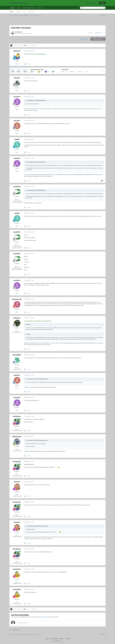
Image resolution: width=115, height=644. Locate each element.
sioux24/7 (17, 121)
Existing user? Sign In (92, 3)
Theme (47, 639)
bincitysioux (17, 416)
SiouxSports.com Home (28, 8)
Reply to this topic (98, 39)
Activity (19, 8)
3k (17, 91)
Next (25, 45)
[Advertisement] (53, 22)
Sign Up (102, 3)
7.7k (17, 64)
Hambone (17, 482)
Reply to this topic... (23, 623)
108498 (17, 139)
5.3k (17, 449)
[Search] (87, 8)
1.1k (17, 109)
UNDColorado (17, 437)
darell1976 (17, 187)
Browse (13, 8)
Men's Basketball (27, 34)
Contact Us (62, 639)
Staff (25, 12)
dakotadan (17, 318)
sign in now (43, 617)
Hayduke (17, 78)
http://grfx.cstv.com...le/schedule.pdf (37, 54)
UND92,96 (19, 32)
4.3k (17, 331)
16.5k (17, 199)
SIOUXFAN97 (17, 355)
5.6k (17, 582)
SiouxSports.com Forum (18, 3)
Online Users (31, 12)
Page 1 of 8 (34, 45)
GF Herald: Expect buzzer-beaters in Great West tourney (38, 321)
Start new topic (84, 39)
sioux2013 (17, 97)
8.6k (17, 429)
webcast (42, 419)
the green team (17, 299)
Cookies (68, 639)
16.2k (17, 368)
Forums (12, 12)
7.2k (17, 133)
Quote (29, 64)
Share (90, 33)
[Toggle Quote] (26, 100)
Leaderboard (39, 8)
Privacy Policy (54, 639)
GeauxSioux (17, 569)
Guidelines (18, 12)
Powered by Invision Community (58, 642)
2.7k (17, 495)
